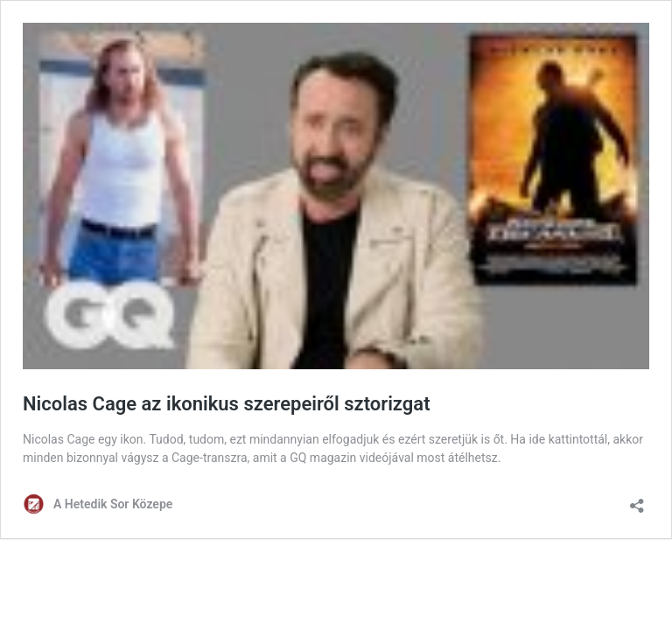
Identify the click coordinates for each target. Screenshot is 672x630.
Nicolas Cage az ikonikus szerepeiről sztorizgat (227, 404)
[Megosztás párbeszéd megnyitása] (637, 500)
